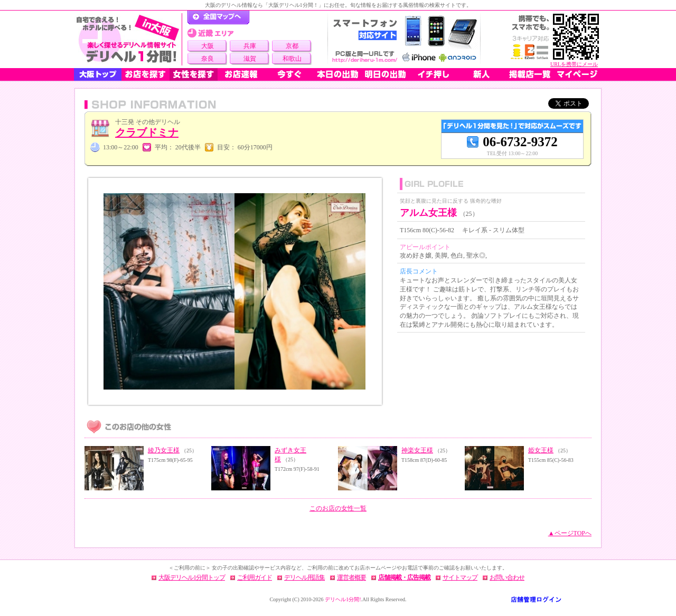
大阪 (208, 46)
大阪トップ (98, 74)
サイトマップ (460, 577)
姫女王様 (541, 450)
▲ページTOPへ (570, 533)
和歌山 (292, 59)
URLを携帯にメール (574, 64)
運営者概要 (351, 577)
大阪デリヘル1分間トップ (192, 577)
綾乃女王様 (164, 450)
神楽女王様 (417, 450)
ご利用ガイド (255, 577)
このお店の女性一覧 (338, 508)
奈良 (208, 59)
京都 (292, 46)
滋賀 (250, 59)
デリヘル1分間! (343, 599)
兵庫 (250, 46)
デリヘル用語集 (304, 577)
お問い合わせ (507, 577)
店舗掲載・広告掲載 (404, 577)
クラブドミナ (147, 132)
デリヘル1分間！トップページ (218, 17)
